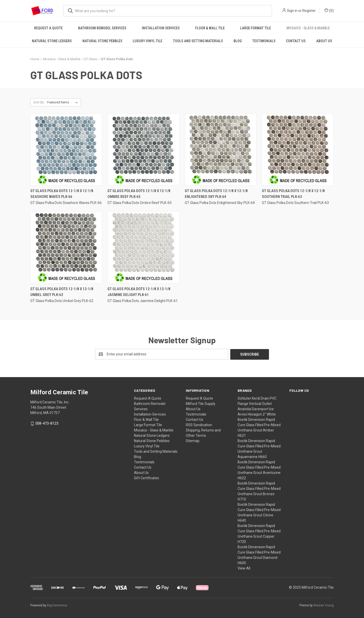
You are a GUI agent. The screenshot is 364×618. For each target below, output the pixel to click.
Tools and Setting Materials (198, 41)
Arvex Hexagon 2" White (257, 414)
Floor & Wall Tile (210, 28)
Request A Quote (48, 28)
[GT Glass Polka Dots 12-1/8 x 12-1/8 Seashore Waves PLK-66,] (66, 150)
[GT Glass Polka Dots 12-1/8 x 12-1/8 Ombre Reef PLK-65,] (143, 150)
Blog (238, 41)
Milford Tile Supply (201, 403)
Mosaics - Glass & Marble (308, 28)
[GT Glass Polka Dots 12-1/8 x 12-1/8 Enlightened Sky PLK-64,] (221, 150)
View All (244, 568)
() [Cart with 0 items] (329, 10)
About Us (324, 41)
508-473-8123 (47, 423)
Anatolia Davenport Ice (256, 409)
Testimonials (264, 41)
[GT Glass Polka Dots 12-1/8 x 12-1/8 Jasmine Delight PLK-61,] (143, 247)
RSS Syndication (199, 425)
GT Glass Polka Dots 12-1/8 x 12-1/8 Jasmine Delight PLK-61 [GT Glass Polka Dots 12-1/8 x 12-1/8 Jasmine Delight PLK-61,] (139, 292)
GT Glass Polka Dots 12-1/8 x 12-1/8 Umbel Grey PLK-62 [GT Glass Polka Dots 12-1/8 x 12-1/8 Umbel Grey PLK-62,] (62, 292)
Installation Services (161, 28)
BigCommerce (57, 605)
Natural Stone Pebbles (102, 41)
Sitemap (193, 441)
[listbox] (64, 102)
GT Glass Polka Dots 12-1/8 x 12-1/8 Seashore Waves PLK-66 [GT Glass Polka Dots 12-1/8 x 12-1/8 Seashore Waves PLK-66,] (62, 194)
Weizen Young (324, 605)
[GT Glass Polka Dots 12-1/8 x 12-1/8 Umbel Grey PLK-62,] (66, 247)
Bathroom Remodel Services (102, 28)
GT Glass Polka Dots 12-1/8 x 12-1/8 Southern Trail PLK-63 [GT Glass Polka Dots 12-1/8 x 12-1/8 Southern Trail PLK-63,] (293, 194)
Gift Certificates (146, 478)
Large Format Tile (256, 28)
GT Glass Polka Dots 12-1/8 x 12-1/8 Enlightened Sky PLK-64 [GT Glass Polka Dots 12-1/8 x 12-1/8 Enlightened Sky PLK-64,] (216, 194)
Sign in (292, 11)
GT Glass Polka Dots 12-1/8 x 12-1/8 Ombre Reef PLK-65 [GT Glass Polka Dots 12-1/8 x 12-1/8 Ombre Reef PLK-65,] (139, 194)
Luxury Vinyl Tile (147, 41)
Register (309, 11)
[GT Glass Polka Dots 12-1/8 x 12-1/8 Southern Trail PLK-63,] (298, 150)
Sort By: (39, 102)
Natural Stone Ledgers (52, 41)
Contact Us (296, 41)
